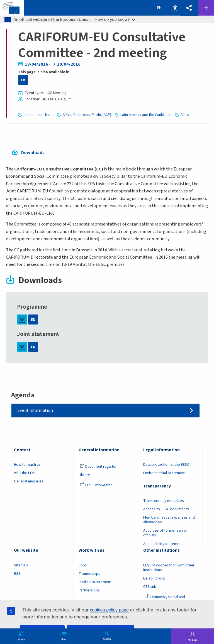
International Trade (39, 115)
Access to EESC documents (166, 509)
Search (107, 639)
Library (84, 475)
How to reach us (27, 465)
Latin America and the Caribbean (146, 115)
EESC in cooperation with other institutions (169, 568)
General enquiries (29, 481)
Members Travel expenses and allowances (169, 520)
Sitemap (21, 565)
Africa (185, 115)
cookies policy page (109, 610)
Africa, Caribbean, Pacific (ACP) (87, 115)
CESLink (150, 587)
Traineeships (89, 574)
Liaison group (154, 578)
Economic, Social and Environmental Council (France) (169, 599)
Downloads (33, 153)
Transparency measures (164, 501)
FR (23, 80)
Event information (35, 410)
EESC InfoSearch (96, 485)
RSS (17, 574)
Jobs (83, 565)
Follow (206, 8)
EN (33, 320)
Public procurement (95, 582)
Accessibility (175, 8)
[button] (189, 8)
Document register (98, 467)
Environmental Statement (164, 473)
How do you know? (115, 19)
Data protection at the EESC (166, 465)
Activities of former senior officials (165, 533)
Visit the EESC (25, 473)
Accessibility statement (163, 544)
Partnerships (89, 590)
